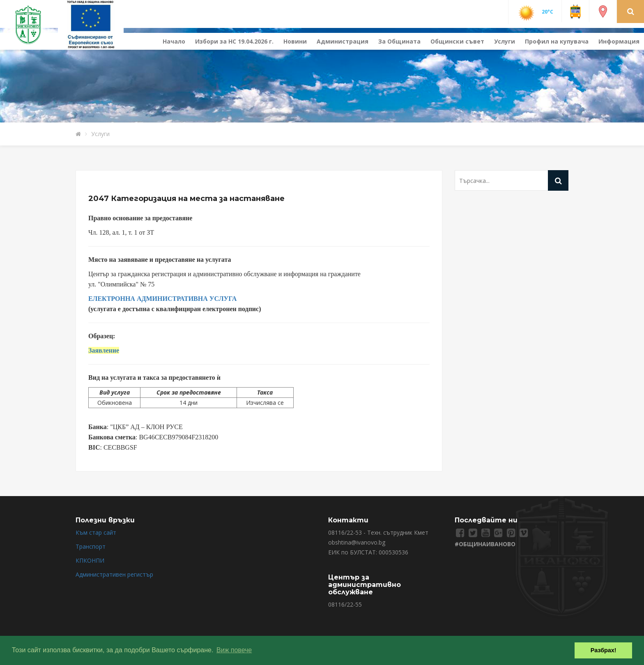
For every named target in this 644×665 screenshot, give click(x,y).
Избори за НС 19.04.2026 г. (234, 41)
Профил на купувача (557, 41)
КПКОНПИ (90, 560)
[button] (631, 11)
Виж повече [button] (234, 650)
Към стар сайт (96, 532)
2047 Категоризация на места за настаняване (186, 199)
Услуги (505, 41)
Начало (174, 41)
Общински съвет (457, 41)
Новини (295, 41)
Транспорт (91, 546)
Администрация (343, 41)
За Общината (399, 41)
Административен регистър (114, 574)
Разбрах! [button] (604, 650)
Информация (619, 41)
